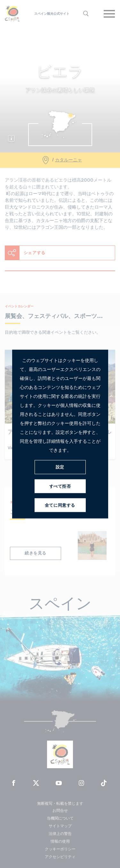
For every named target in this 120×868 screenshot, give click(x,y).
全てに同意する (60, 505)
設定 (60, 467)
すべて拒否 (60, 486)
